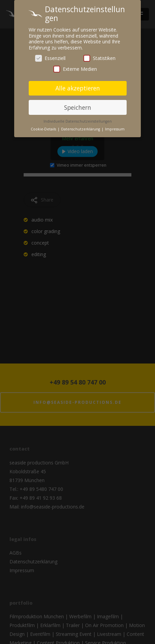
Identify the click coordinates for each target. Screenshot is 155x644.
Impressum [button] (115, 127)
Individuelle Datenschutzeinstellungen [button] (78, 119)
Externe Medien (75, 67)
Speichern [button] (78, 105)
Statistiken (99, 56)
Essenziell (50, 56)
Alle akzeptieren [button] (78, 86)
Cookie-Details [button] (44, 127)
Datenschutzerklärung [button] (81, 127)
